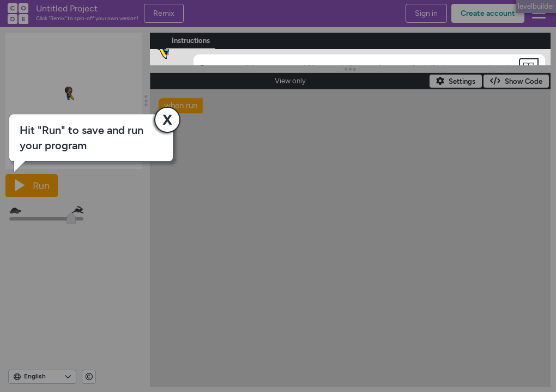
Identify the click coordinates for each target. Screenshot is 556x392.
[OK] (216, 125)
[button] (529, 67)
